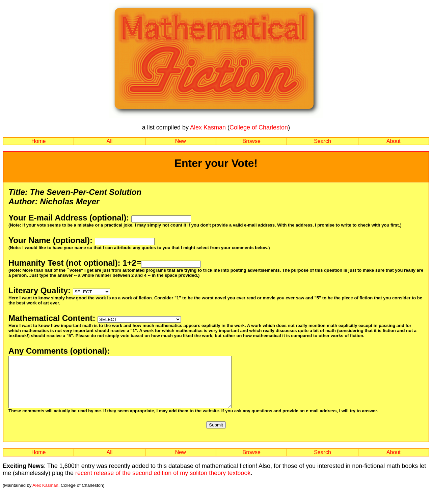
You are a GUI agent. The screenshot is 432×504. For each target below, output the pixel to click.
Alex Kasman (208, 127)
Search (322, 141)
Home (39, 141)
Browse (251, 141)
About (394, 141)
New (181, 141)
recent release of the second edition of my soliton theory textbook (163, 483)
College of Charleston (259, 127)
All (110, 141)
